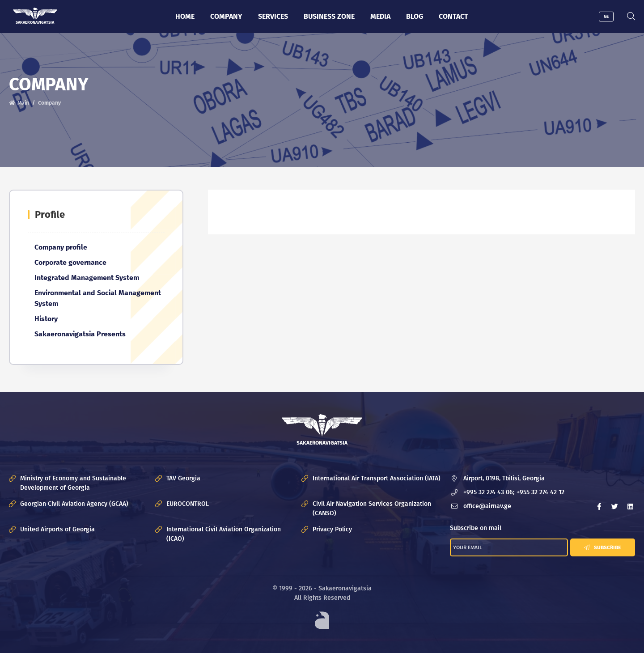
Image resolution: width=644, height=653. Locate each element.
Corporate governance (70, 262)
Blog (415, 16)
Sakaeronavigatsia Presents (80, 334)
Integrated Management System (87, 278)
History (46, 319)
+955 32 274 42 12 (540, 493)
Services (273, 16)
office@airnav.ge (487, 507)
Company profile (61, 247)
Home (185, 16)
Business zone (329, 16)
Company (226, 16)
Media (380, 16)
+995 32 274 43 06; (489, 493)
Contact (453, 16)
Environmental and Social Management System (98, 298)
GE (606, 17)
